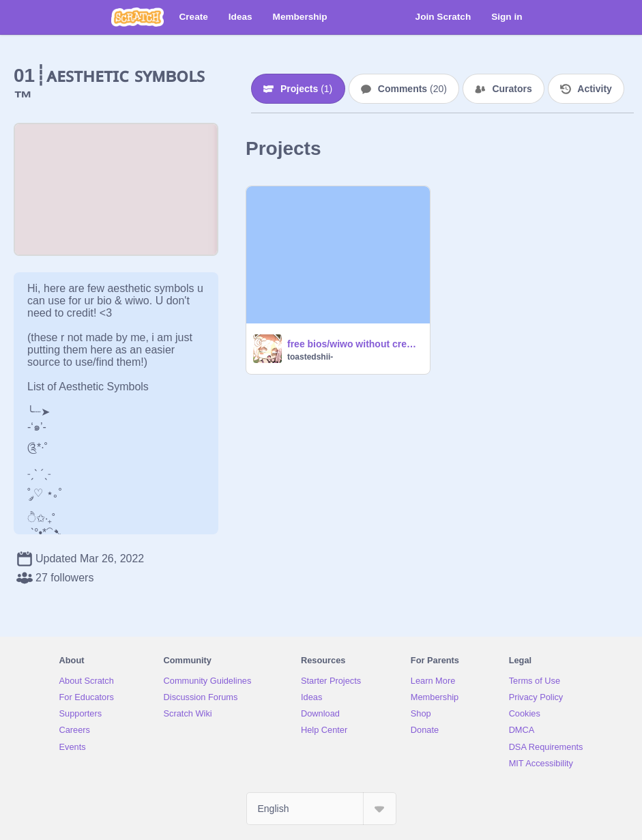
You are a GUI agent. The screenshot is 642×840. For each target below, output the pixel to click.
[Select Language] (321, 809)
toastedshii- (310, 357)
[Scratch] (137, 17)
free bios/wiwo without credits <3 (354, 344)
